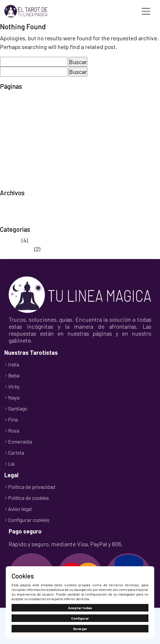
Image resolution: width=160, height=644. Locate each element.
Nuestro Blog (16, 132)
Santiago (18, 408)
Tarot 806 (12, 158)
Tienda (9, 176)
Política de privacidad (27, 150)
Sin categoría (17, 249)
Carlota (16, 453)
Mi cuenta (12, 124)
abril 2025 (12, 212)
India (14, 364)
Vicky (14, 386)
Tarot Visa (13, 167)
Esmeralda (20, 442)
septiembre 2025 (21, 204)
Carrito (9, 106)
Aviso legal (13, 97)
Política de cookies (24, 141)
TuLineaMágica (19, 184)
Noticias (10, 240)
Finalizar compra (21, 115)
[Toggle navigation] (146, 11)
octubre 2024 (17, 221)
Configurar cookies (29, 520)
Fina (13, 419)
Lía (11, 464)
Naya (14, 397)
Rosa (14, 430)
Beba (14, 375)
